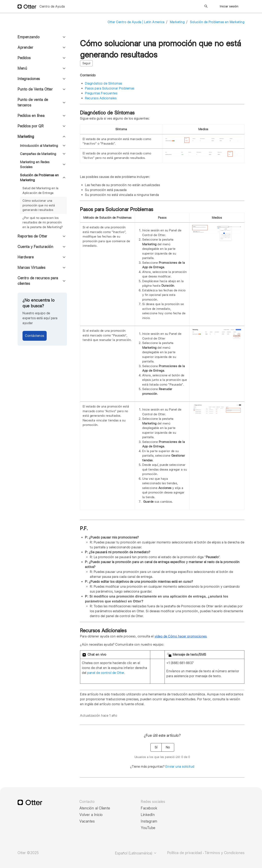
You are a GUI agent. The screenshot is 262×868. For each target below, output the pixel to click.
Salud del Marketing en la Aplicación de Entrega (41, 191)
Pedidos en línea (31, 116)
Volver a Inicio (91, 815)
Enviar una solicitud (180, 767)
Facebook (149, 808)
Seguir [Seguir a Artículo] (86, 63)
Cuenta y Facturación (35, 247)
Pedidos (24, 58)
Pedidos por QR (31, 126)
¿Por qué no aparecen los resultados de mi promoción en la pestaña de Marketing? (43, 222)
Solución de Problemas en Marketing (217, 22)
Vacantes (87, 821)
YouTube (148, 828)
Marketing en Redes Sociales (35, 165)
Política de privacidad (185, 853)
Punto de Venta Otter (35, 89)
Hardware (26, 257)
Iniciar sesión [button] (229, 6)
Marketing (177, 22)
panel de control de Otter (106, 673)
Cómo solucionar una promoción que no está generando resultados (39, 205)
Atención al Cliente (95, 808)
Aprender (25, 47)
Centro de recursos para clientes (38, 281)
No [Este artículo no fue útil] (168, 747)
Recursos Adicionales (101, 98)
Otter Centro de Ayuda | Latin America (136, 22)
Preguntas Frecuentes (101, 93)
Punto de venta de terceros (33, 102)
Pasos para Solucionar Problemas (110, 88)
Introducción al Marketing (39, 146)
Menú (22, 68)
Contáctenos (35, 336)
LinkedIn (148, 815)
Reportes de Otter (32, 236)
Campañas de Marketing (38, 154)
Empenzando (29, 37)
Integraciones (29, 79)
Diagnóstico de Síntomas (104, 83)
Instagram (149, 821)
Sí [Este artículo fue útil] (156, 747)
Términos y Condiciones (225, 853)
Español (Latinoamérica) (136, 853)
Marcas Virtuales (31, 268)
